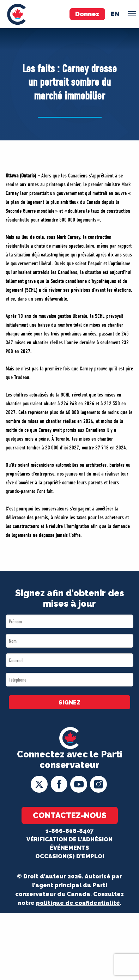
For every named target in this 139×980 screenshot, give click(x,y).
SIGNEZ (69, 703)
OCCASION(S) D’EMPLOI (70, 856)
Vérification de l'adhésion (69, 839)
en (115, 14)
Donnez (87, 14)
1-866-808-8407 (69, 831)
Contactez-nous (70, 815)
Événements (69, 848)
